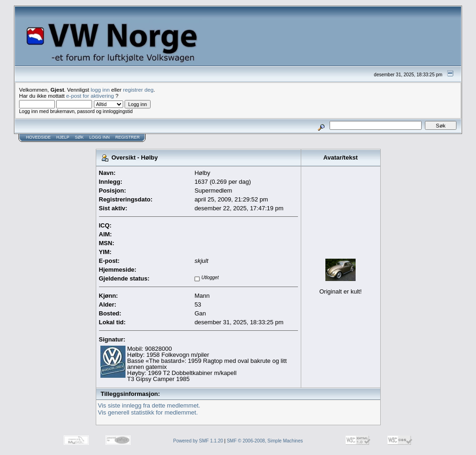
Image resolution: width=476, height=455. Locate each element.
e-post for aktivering (90, 96)
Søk (79, 137)
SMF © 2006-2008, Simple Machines (265, 441)
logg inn (100, 90)
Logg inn (99, 137)
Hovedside (38, 137)
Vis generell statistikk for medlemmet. (148, 412)
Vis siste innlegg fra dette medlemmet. (149, 405)
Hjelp (63, 137)
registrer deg (139, 90)
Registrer (128, 137)
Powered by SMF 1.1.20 (198, 441)
